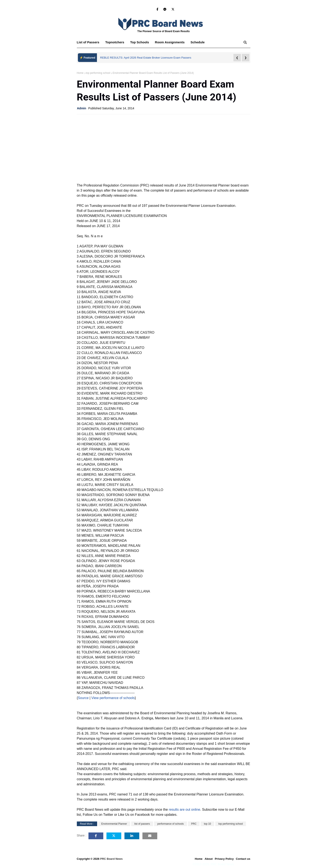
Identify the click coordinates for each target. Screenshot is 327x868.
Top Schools (140, 42)
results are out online (184, 810)
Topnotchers (115, 42)
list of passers (142, 824)
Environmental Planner (114, 824)
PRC (194, 824)
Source (83, 698)
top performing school (98, 73)
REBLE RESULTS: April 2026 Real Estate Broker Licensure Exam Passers (146, 58)
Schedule (198, 42)
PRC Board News (111, 859)
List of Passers (88, 42)
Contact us (243, 859)
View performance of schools (113, 698)
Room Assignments (170, 42)
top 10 (207, 824)
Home (80, 73)
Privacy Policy (224, 859)
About (209, 859)
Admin (82, 108)
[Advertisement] (164, 148)
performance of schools (170, 824)
